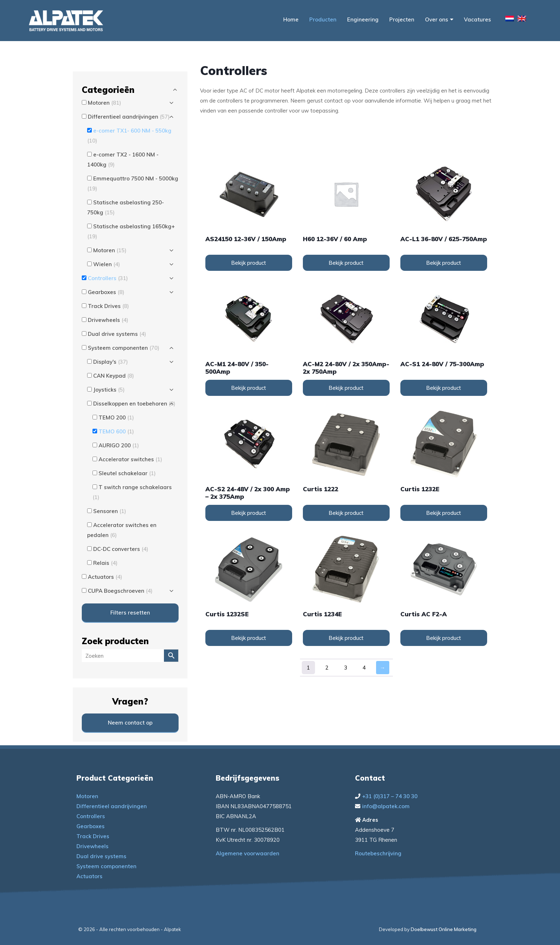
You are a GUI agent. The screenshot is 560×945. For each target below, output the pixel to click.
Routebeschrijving (378, 853)
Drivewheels (92, 846)
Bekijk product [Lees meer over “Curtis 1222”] (346, 513)
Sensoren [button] (110, 511)
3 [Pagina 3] (346, 668)
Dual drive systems (101, 856)
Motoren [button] (104, 103)
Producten (323, 19)
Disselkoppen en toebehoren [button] (134, 404)
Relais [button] (105, 563)
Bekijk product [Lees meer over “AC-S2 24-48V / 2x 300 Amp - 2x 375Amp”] (249, 513)
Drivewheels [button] (108, 320)
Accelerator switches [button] (130, 459)
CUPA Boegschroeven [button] (120, 591)
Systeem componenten (106, 866)
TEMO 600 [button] (116, 431)
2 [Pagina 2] (327, 668)
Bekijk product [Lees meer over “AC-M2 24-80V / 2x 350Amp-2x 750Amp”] (346, 388)
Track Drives (93, 836)
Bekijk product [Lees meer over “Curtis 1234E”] (346, 638)
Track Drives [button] (108, 306)
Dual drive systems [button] (117, 334)
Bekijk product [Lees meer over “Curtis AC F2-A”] (444, 638)
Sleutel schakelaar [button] (127, 473)
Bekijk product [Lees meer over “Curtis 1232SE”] (249, 638)
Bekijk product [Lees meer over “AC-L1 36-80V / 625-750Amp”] (444, 263)
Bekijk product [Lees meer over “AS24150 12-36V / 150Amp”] (249, 263)
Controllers (91, 816)
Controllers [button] (108, 278)
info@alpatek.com (386, 806)
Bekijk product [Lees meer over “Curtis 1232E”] (444, 513)
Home (291, 19)
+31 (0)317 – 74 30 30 (390, 796)
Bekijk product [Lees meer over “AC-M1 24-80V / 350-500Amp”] (249, 388)
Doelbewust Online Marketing (444, 929)
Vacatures (477, 19)
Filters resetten (130, 613)
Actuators (89, 876)
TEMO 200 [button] (116, 417)
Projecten (402, 19)
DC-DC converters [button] (121, 549)
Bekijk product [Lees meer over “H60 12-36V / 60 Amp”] (346, 263)
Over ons (439, 19)
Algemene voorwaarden (247, 853)
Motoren (87, 796)
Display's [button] (111, 362)
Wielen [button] (107, 264)
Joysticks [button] (109, 390)
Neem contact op (130, 723)
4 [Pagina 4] (364, 668)
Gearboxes (91, 826)
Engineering (363, 19)
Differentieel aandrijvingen (112, 806)
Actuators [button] (105, 577)
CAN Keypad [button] (114, 376)
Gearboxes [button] (106, 292)
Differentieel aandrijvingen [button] (129, 117)
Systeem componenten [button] (124, 348)
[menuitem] (510, 20)
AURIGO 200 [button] (119, 445)
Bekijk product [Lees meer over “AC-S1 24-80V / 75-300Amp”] (444, 388)
